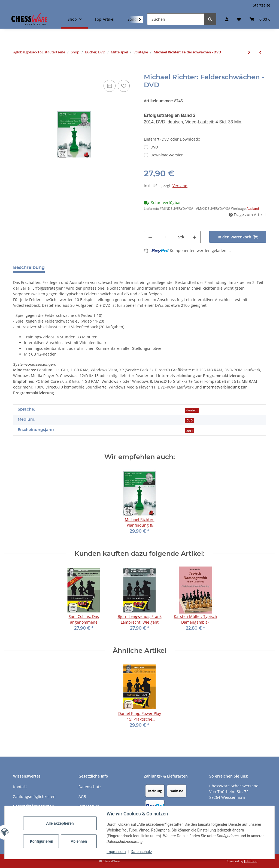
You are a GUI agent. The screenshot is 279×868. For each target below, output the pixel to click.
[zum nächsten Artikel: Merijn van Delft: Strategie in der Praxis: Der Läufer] (249, 52)
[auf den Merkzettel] (124, 86)
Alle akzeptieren (60, 823)
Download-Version (167, 155)
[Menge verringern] (150, 237)
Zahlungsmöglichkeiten (34, 796)
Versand (180, 186)
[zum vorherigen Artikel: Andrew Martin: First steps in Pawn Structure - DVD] (260, 52)
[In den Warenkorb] (17, 70)
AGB (82, 796)
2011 (190, 431)
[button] (227, 19)
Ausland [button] (253, 209)
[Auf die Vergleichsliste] (110, 86)
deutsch (192, 410)
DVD (154, 147)
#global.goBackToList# (31, 52)
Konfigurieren (42, 841)
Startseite (262, 5)
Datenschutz (141, 852)
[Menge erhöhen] (194, 237)
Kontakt (20, 787)
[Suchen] (176, 19)
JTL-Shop (251, 861)
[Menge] (165, 237)
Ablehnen (79, 841)
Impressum (116, 852)
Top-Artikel (104, 19)
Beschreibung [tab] (29, 267)
